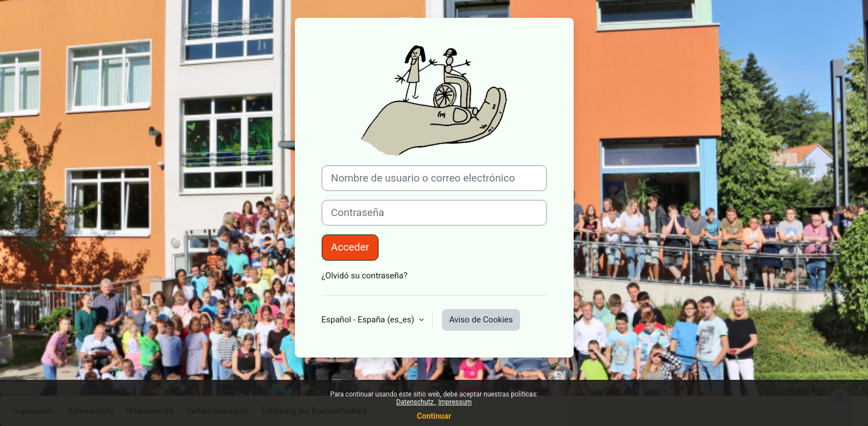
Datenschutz (416, 402)
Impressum (455, 402)
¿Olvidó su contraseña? (365, 276)
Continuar (434, 416)
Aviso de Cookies (481, 320)
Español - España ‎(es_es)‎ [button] (369, 320)
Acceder (350, 247)
